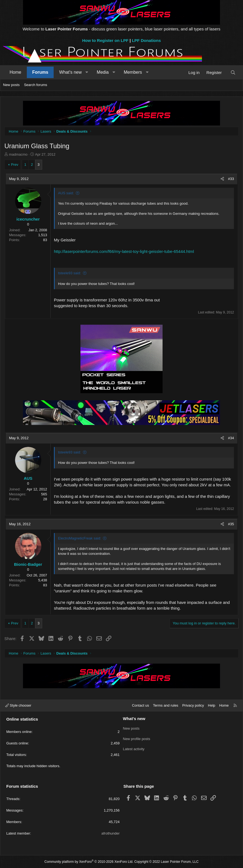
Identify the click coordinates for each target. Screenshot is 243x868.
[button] (87, 72)
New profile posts (137, 738)
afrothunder (111, 833)
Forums (40, 72)
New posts (11, 85)
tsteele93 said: (70, 273)
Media (103, 72)
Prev (15, 165)
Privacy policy (193, 705)
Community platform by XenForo (89, 862)
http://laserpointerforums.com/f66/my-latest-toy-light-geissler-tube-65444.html (124, 251)
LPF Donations (146, 40)
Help (212, 705)
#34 (231, 438)
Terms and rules (166, 705)
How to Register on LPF (105, 40)
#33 (231, 179)
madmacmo (18, 154)
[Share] (222, 179)
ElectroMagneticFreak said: (80, 538)
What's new (70, 72)
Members (133, 72)
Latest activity (134, 748)
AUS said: (66, 193)
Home (15, 72)
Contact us (140, 705)
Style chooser (18, 705)
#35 (231, 524)
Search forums (36, 85)
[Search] (233, 72)
